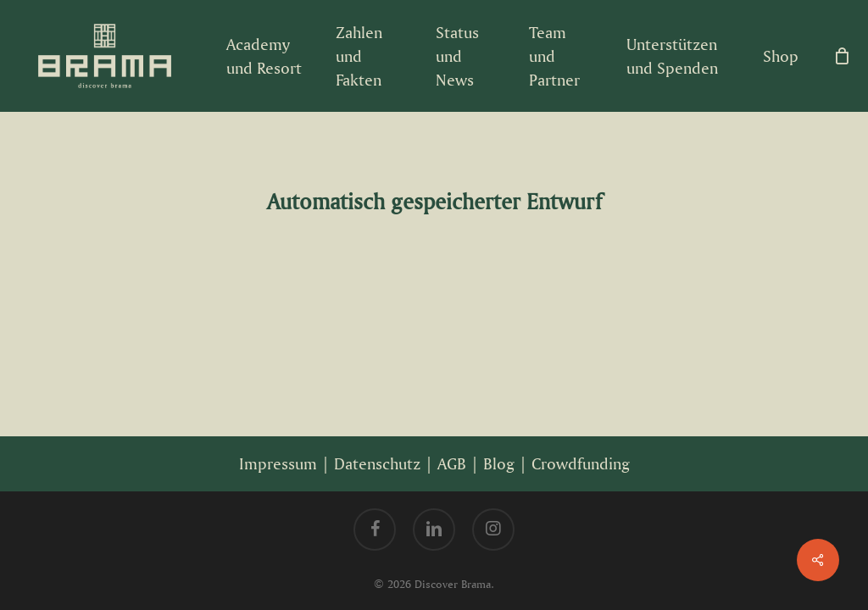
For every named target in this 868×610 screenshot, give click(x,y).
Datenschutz (377, 463)
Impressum (278, 463)
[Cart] (842, 56)
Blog (499, 463)
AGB (452, 463)
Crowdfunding (581, 463)
